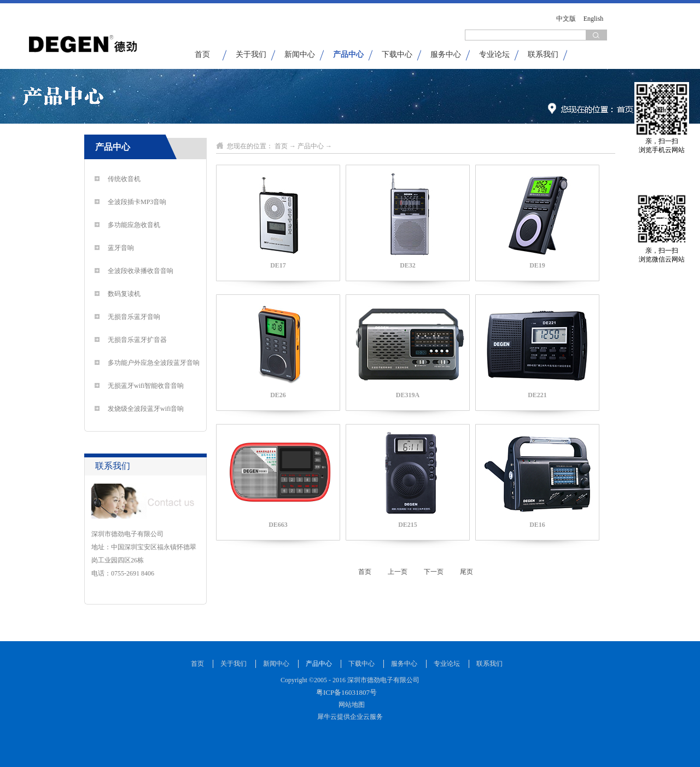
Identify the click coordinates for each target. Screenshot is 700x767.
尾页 (466, 572)
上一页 (398, 572)
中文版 (566, 19)
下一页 (434, 572)
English (594, 19)
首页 (202, 54)
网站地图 (350, 705)
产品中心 (311, 146)
